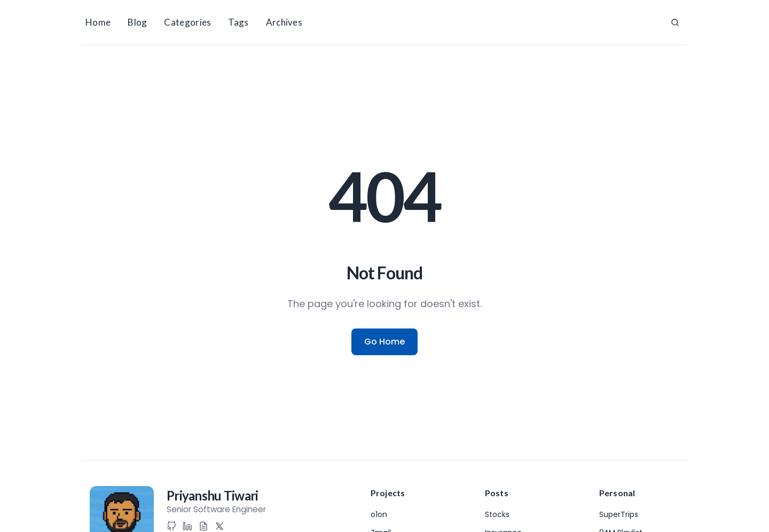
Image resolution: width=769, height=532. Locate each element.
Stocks (497, 514)
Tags (238, 22)
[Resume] (203, 526)
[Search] (675, 22)
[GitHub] (171, 526)
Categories (187, 22)
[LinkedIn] (187, 526)
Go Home (384, 342)
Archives (284, 22)
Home (98, 22)
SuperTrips (619, 514)
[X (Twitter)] (219, 526)
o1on (379, 514)
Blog (137, 22)
